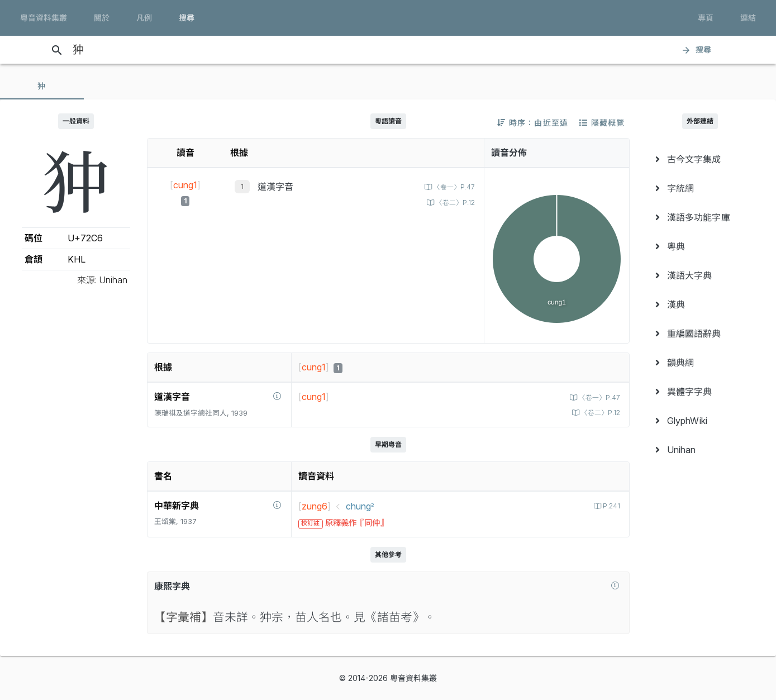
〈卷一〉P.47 (452, 187)
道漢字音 (275, 187)
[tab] (42, 86)
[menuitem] (701, 159)
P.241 (610, 506)
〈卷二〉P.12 (453, 203)
